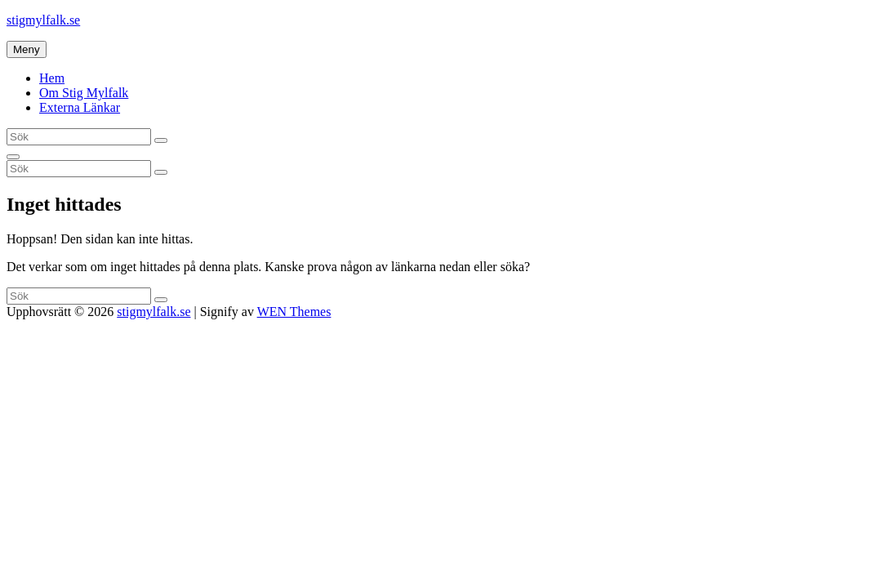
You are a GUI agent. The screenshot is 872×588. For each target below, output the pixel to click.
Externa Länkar (80, 107)
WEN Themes (294, 312)
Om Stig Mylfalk (84, 93)
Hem (52, 78)
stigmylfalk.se (43, 20)
